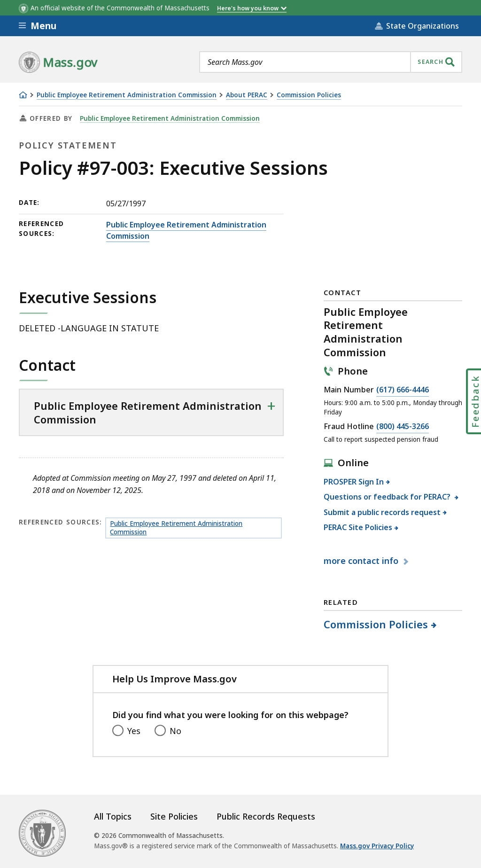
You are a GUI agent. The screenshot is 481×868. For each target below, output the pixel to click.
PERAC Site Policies (358, 527)
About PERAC (247, 95)
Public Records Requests (266, 816)
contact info (362, 561)
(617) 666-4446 (403, 390)
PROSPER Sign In (354, 482)
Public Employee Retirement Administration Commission (127, 95)
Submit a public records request (382, 512)
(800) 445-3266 (403, 427)
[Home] (23, 95)
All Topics (113, 816)
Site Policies (174, 816)
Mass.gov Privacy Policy (377, 846)
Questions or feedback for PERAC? (388, 497)
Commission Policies (309, 95)
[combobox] (331, 62)
